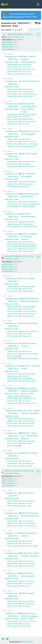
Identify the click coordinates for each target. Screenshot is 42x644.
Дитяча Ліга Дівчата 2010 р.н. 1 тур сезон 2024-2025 (20, 35)
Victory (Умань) (28, 278)
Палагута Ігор (27, 642)
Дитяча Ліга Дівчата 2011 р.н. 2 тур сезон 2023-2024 (19, 257)
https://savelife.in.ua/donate (13, 17)
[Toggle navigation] (38, 4)
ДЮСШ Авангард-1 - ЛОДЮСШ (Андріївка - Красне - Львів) (30, 391)
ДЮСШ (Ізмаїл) (28, 593)
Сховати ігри (34, 30)
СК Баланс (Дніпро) (30, 323)
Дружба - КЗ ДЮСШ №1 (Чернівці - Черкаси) (29, 236)
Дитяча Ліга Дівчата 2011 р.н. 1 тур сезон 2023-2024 (19, 472)
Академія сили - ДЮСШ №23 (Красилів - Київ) (12, 59)
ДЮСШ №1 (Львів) (30, 154)
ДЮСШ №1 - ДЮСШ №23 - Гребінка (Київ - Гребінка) (30, 436)
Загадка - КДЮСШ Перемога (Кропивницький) (28, 59)
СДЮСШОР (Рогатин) (31, 81)
